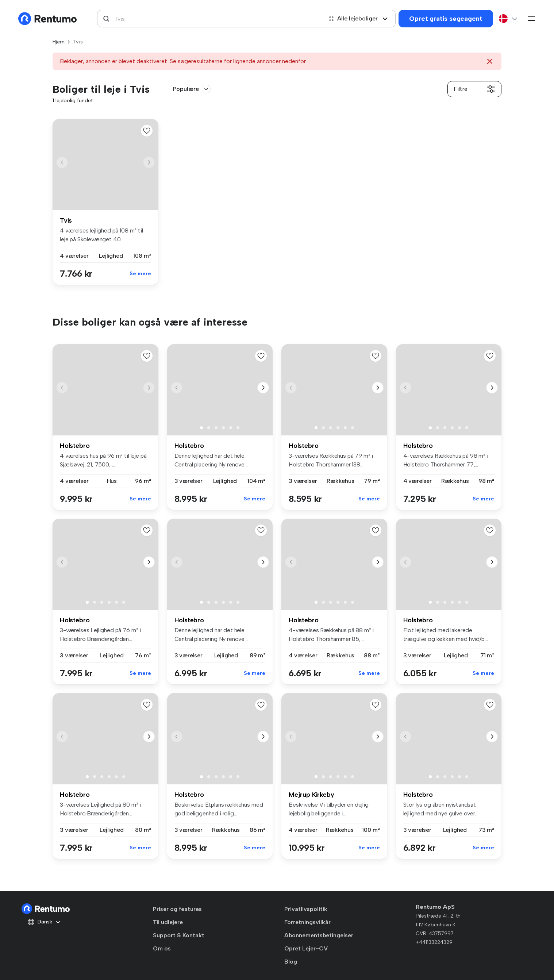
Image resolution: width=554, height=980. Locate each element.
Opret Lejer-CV (306, 948)
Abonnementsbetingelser (319, 935)
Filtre (474, 89)
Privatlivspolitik (306, 909)
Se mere (140, 274)
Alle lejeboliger (358, 18)
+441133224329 (434, 942)
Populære (192, 89)
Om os (162, 948)
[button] (149, 162)
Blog (291, 962)
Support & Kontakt (179, 935)
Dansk (44, 922)
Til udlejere (168, 922)
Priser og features (177, 909)
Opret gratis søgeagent (446, 19)
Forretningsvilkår (307, 922)
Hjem (59, 42)
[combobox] (210, 19)
